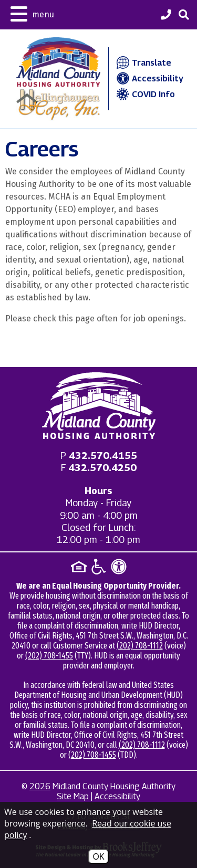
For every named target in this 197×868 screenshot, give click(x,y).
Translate (143, 63)
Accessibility (149, 79)
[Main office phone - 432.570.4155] (103, 456)
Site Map (73, 796)
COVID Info (144, 94)
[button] (32, 13)
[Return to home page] (99, 406)
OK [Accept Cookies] (98, 856)
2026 (40, 786)
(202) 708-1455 (49, 656)
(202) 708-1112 (140, 646)
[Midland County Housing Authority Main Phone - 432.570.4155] (166, 15)
